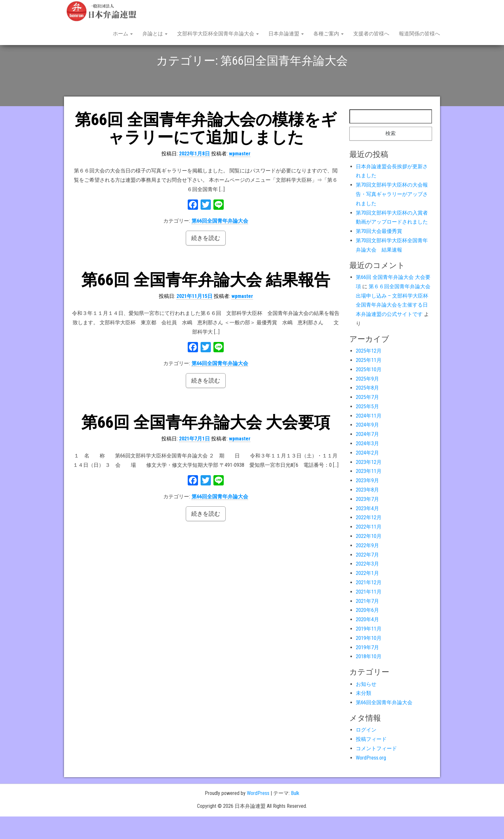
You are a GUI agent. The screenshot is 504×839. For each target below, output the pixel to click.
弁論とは (155, 34)
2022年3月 (367, 586)
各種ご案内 (328, 34)
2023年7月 (367, 522)
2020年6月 (367, 633)
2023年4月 (367, 531)
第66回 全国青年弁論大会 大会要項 (206, 445)
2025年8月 (367, 410)
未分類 (364, 716)
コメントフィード (376, 771)
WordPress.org (371, 780)
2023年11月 (369, 494)
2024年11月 (369, 438)
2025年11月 (369, 383)
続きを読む (206, 260)
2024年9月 (367, 447)
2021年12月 (369, 605)
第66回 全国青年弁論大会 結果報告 (206, 302)
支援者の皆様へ (371, 34)
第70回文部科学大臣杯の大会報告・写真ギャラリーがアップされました (392, 217)
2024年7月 (367, 457)
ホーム (123, 34)
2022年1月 (367, 596)
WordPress (258, 816)
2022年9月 (367, 568)
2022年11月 (369, 549)
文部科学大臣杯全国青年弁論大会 (218, 34)
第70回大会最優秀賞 (379, 254)
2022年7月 (367, 577)
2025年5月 (367, 429)
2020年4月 (367, 642)
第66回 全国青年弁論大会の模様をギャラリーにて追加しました (206, 151)
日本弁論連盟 (286, 34)
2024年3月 (367, 466)
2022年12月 (369, 540)
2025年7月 (367, 420)
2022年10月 (369, 559)
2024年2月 (367, 475)
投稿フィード (371, 762)
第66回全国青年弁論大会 (220, 243)
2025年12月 (369, 373)
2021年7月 (367, 624)
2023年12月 (369, 485)
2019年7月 (367, 670)
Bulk (295, 816)
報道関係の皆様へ (419, 34)
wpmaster (240, 176)
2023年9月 (367, 503)
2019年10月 (369, 661)
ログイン (366, 752)
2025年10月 (369, 392)
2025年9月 (367, 401)
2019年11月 (369, 651)
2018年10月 (369, 679)
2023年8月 (367, 512)
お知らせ (366, 707)
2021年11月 (369, 614)
